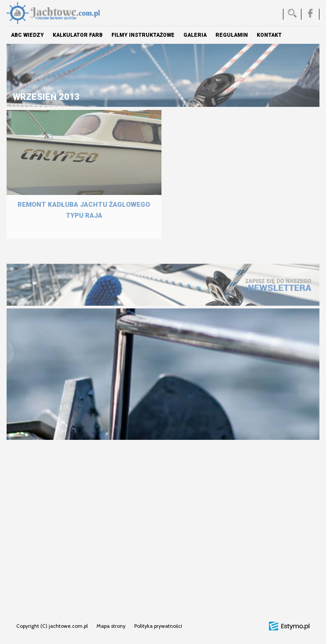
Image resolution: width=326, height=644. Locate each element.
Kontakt (269, 35)
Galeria (195, 35)
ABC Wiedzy (27, 35)
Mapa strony (111, 626)
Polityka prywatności (158, 626)
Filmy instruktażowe (143, 35)
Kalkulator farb (78, 35)
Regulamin (232, 35)
